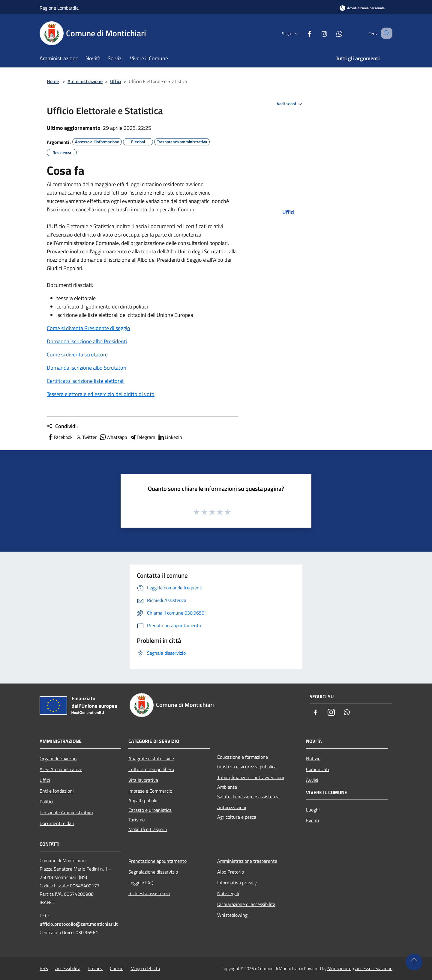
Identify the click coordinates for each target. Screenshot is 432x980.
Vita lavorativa (143, 780)
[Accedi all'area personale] (362, 8)
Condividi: (62, 426)
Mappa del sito (145, 968)
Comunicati (318, 769)
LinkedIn (170, 437)
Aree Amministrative (61, 769)
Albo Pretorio (231, 872)
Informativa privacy (237, 883)
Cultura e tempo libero (151, 769)
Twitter (86, 437)
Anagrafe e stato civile (151, 758)
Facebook (60, 437)
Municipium (339, 968)
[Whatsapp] (332, 33)
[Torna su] (414, 962)
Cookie (117, 968)
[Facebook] (302, 33)
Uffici (116, 81)
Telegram (142, 437)
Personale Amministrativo (66, 812)
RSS (44, 968)
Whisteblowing (232, 915)
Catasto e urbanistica (150, 810)
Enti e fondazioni (57, 791)
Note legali (228, 893)
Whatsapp (113, 437)
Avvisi (312, 780)
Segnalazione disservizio (153, 872)
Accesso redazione (374, 968)
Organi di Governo (58, 758)
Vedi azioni (290, 104)
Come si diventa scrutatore (77, 354)
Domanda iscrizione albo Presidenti (87, 341)
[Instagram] (317, 33)
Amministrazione (85, 81)
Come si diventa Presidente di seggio (88, 328)
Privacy (95, 968)
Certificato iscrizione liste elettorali (86, 381)
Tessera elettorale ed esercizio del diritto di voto (101, 394)
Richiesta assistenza (149, 893)
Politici (46, 802)
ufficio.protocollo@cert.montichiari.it (79, 924)
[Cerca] (385, 33)
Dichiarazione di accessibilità (246, 904)
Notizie (313, 758)
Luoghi (313, 810)
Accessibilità (68, 968)
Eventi (313, 821)
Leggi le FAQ (141, 883)
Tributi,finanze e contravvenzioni (251, 777)
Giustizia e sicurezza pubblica (247, 767)
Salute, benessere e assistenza (248, 797)
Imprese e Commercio (150, 791)
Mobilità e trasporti (148, 829)
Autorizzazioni (232, 807)
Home (53, 81)
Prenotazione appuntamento (157, 861)
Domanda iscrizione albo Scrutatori (87, 368)
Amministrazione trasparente (247, 861)
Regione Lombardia (59, 8)
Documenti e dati (57, 823)
